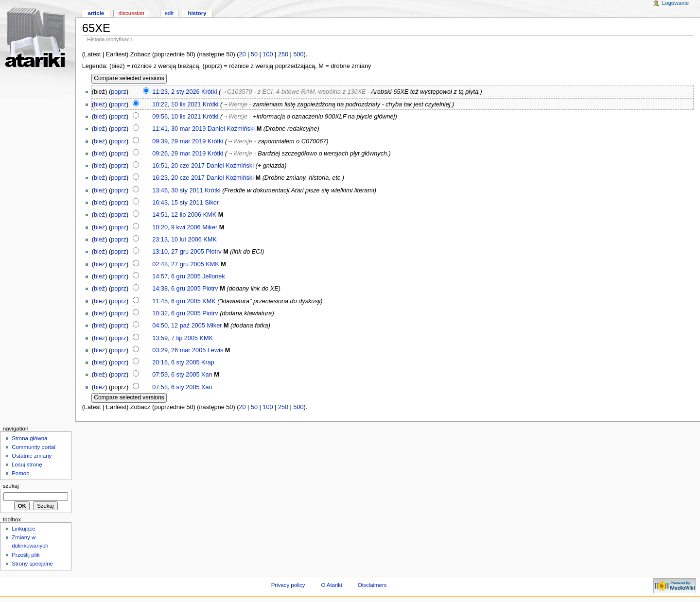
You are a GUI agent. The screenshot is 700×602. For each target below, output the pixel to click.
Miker (210, 227)
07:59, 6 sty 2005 (176, 375)
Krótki (209, 92)
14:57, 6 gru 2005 (176, 276)
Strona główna (29, 438)
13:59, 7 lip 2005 (175, 338)
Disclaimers (372, 585)
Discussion (131, 13)
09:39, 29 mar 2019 (179, 141)
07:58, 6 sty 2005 (176, 387)
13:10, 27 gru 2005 (178, 252)
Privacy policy (288, 585)
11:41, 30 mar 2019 (179, 129)
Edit (169, 13)
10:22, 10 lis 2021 (176, 104)
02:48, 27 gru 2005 (178, 264)
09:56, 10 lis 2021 (176, 117)
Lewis (215, 350)
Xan (207, 375)
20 (242, 54)
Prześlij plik (26, 555)
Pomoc (20, 473)
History (197, 13)
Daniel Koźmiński (231, 129)
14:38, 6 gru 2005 (176, 289)
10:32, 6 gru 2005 (176, 313)
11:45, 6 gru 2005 (176, 301)
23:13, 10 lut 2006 (177, 240)
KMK (210, 215)
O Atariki (331, 585)
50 (254, 54)
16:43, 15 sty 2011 (177, 203)
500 (298, 54)
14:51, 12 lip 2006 (177, 215)
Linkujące (23, 529)
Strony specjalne (32, 564)
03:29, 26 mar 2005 (179, 350)
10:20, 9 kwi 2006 (176, 227)
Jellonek (214, 276)
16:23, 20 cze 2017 (178, 178)
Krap (208, 362)
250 (283, 54)
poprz (119, 92)
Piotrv (213, 252)
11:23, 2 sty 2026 (176, 92)
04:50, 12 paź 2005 (179, 326)
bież (99, 104)
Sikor (212, 203)
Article (96, 13)
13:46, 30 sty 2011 (177, 190)
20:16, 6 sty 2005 (176, 362)
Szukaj (11, 486)
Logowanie (675, 3)
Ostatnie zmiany (32, 456)
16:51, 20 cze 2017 (178, 166)
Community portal (34, 447)
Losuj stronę (27, 464)
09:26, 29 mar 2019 (179, 154)
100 (268, 54)
